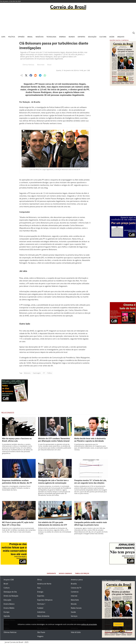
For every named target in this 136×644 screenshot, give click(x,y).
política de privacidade (89, 624)
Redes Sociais (76, 608)
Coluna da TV (76, 588)
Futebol (40, 608)
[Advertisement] (68, 22)
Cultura (103, 37)
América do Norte (44, 584)
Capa (3, 37)
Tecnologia (51, 37)
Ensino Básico (9, 604)
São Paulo (41, 632)
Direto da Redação (11, 596)
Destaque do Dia (10, 592)
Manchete (41, 65)
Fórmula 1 (41, 604)
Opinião (21, 37)
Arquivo (121, 37)
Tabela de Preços (82, 573)
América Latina (77, 580)
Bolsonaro (27, 373)
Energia (62, 37)
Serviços (74, 616)
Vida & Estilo (76, 632)
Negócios (40, 37)
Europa (6, 612)
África (40, 580)
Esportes (81, 37)
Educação (92, 37)
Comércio (75, 592)
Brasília (74, 584)
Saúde (112, 37)
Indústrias (41, 612)
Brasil (30, 37)
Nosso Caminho (65, 573)
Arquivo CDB (9, 580)
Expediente (51, 573)
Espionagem (37, 373)
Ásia (39, 588)
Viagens (40, 636)
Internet (74, 596)
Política (12, 37)
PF (44, 373)
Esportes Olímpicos (45, 600)
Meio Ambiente (43, 616)
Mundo (72, 37)
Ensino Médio (9, 608)
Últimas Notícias (28, 65)
